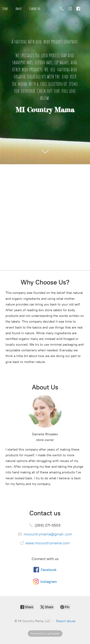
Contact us (35, 9)
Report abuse (66, 621)
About (19, 9)
